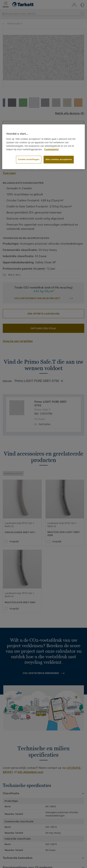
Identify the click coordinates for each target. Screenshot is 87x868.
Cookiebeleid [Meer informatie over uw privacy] (51, 149)
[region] (43, 147)
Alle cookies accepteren (59, 160)
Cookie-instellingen (29, 160)
